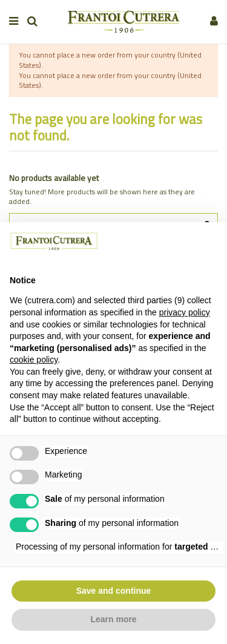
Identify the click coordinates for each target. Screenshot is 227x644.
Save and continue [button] (114, 591)
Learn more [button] (113, 619)
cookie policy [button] (34, 360)
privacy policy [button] (185, 312)
